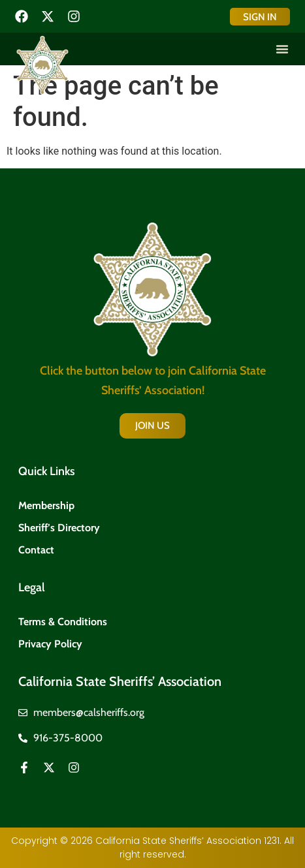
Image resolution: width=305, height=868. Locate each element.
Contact (36, 550)
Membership (46, 505)
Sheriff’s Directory (59, 528)
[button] (282, 49)
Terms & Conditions (63, 622)
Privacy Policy (50, 644)
